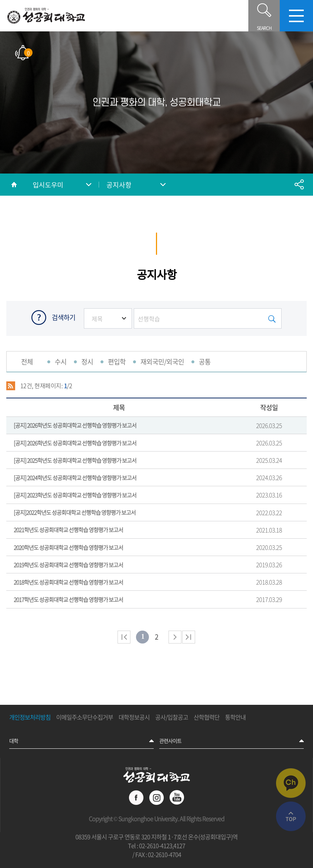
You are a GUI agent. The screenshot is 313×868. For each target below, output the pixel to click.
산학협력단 (207, 717)
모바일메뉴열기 (296, 16)
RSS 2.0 (11, 386)
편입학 (117, 362)
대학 (14, 741)
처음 (124, 637)
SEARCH (264, 16)
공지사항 (119, 185)
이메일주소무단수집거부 (85, 717)
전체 (27, 362)
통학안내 (235, 717)
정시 (87, 362)
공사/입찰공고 (172, 717)
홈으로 (14, 185)
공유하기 (299, 185)
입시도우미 (48, 185)
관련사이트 (170, 741)
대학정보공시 (134, 717)
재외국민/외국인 (162, 362)
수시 (61, 362)
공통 (205, 362)
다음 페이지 (175, 637)
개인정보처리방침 (30, 717)
